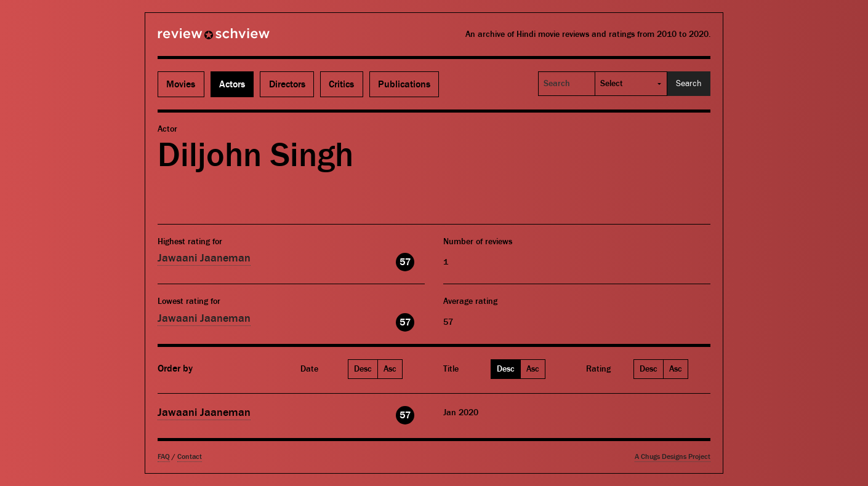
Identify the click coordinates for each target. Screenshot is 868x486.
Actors (232, 84)
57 (405, 262)
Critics (341, 84)
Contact (190, 457)
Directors (287, 84)
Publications (404, 84)
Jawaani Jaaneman (204, 258)
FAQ (164, 457)
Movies (181, 84)
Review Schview (193, 39)
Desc (363, 369)
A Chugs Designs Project (673, 457)
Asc (390, 369)
